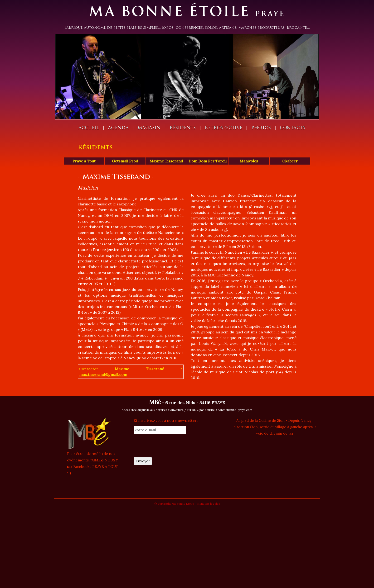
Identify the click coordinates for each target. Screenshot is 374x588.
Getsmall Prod (125, 161)
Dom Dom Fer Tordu (208, 161)
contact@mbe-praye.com (235, 410)
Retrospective (223, 128)
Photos (261, 128)
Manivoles (249, 161)
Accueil (89, 128)
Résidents (183, 128)
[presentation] (170, 446)
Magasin (149, 128)
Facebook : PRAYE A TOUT (96, 467)
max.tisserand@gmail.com (103, 375)
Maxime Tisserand (166, 161)
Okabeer (290, 161)
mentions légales (208, 504)
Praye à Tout (84, 161)
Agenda (118, 128)
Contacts (292, 128)
